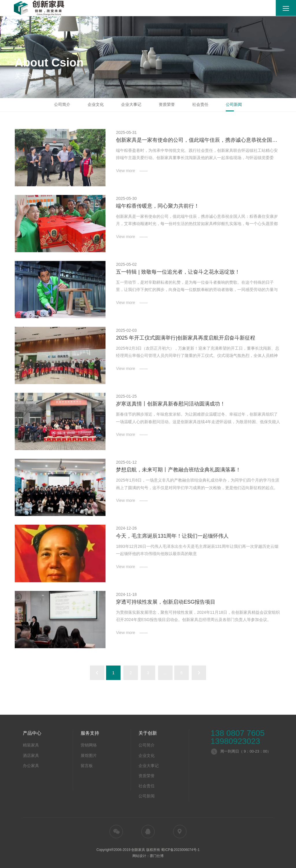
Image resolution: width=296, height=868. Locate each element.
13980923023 (235, 741)
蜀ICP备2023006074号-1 (180, 850)
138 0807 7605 (238, 733)
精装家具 (31, 745)
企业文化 (96, 104)
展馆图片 (89, 755)
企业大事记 (131, 104)
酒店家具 (31, 755)
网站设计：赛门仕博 (148, 856)
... (165, 673)
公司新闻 (234, 104)
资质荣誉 (167, 104)
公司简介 (62, 104)
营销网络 (89, 745)
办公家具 (31, 766)
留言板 (87, 766)
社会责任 (200, 104)
